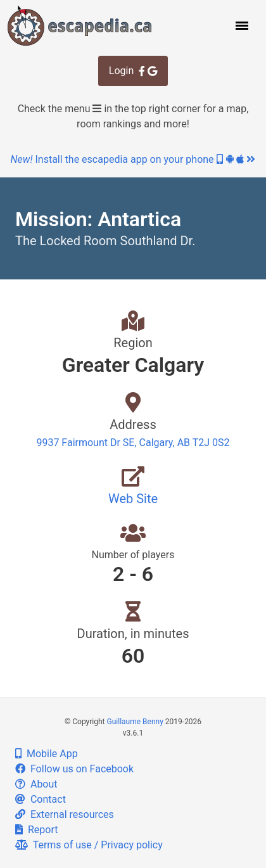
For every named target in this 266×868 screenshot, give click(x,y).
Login (133, 71)
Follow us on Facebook (74, 769)
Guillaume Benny (135, 722)
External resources (65, 814)
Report (36, 830)
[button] (241, 25)
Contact (41, 799)
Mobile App (47, 754)
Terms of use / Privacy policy (89, 845)
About (36, 784)
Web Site (133, 499)
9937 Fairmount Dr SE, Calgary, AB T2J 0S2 (133, 443)
